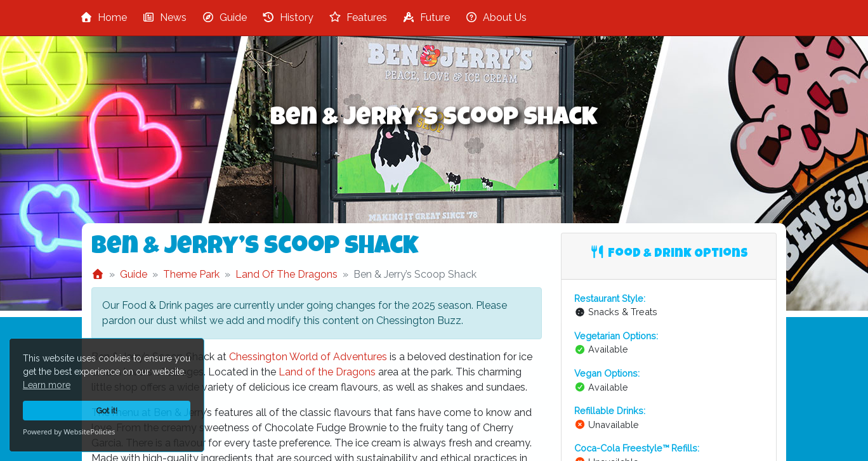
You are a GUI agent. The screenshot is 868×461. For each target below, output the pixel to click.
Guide (224, 17)
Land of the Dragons (327, 372)
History (288, 17)
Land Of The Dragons (286, 274)
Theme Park (191, 274)
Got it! (107, 411)
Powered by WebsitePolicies (69, 432)
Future (426, 17)
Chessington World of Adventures (308, 357)
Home (103, 17)
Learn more (47, 385)
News (164, 17)
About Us (496, 17)
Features (358, 17)
